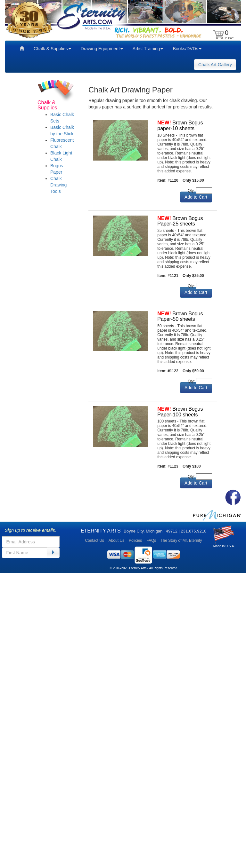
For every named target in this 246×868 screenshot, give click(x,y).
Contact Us (94, 541)
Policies (135, 541)
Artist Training (148, 49)
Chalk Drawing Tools (58, 185)
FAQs (151, 541)
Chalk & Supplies (52, 49)
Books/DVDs (187, 49)
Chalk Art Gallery (215, 65)
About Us (116, 541)
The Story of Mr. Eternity (181, 541)
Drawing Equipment (102, 49)
